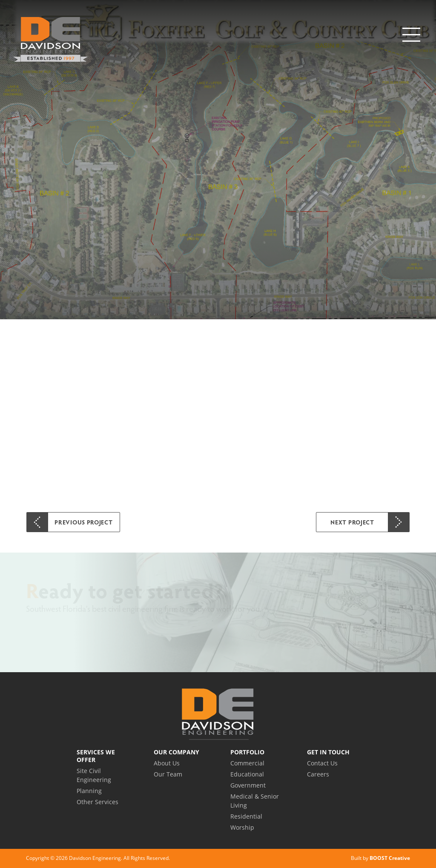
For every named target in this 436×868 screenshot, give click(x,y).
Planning (89, 791)
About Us (167, 763)
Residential (246, 816)
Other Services (98, 802)
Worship (242, 827)
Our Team (168, 774)
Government (248, 785)
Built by (380, 858)
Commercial (247, 763)
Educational (247, 774)
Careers (318, 774)
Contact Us (322, 763)
